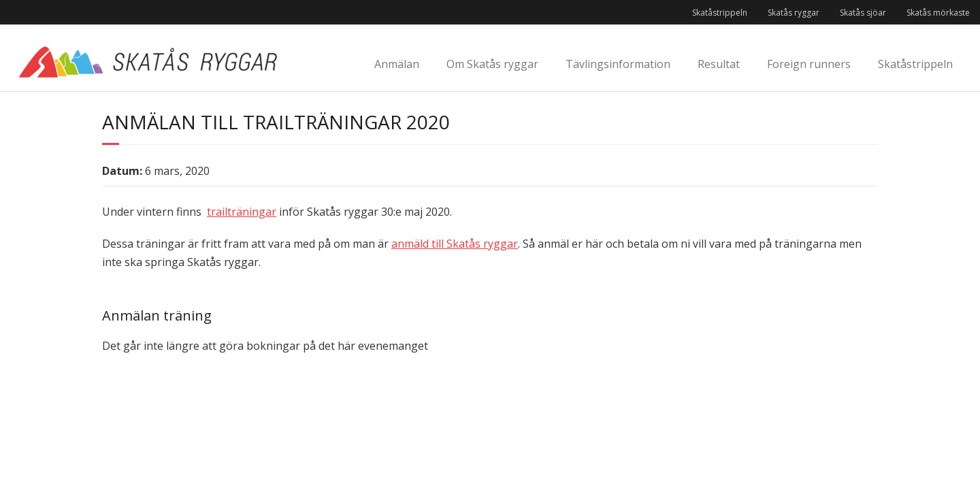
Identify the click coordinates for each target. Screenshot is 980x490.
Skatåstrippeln (720, 13)
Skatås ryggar (794, 13)
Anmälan (397, 64)
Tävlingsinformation (618, 64)
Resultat (719, 64)
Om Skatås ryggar (492, 64)
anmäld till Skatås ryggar (455, 244)
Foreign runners (809, 64)
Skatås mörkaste (938, 13)
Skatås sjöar (863, 13)
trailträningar (242, 212)
